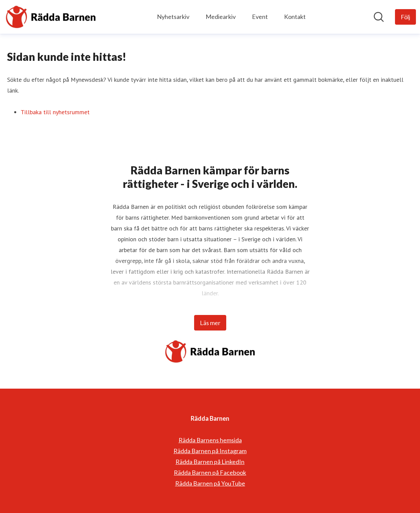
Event (260, 17)
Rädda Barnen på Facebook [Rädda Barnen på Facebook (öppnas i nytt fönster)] (210, 472)
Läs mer (210, 323)
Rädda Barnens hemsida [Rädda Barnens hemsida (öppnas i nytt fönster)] (210, 440)
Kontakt (295, 17)
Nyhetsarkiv (173, 17)
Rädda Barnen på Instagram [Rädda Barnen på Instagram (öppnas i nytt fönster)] (210, 451)
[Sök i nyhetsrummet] (379, 17)
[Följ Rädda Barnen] (405, 17)
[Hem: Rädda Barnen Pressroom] (51, 17)
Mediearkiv (221, 17)
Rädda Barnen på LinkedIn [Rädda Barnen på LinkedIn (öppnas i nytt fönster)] (210, 462)
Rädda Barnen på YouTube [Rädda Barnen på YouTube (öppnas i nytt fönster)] (210, 483)
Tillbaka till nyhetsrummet (55, 112)
